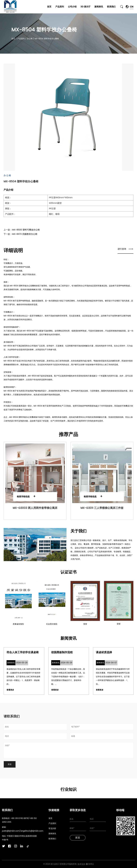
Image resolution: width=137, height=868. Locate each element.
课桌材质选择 (104, 652)
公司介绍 (72, 7)
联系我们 (111, 7)
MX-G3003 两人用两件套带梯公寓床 (35, 508)
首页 (49, 7)
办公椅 (30, 39)
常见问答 (52, 829)
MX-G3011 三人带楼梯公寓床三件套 (102, 508)
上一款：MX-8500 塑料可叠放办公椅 (22, 230)
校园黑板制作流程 (62, 652)
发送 (78, 838)
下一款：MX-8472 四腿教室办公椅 (20, 234)
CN (132, 7)
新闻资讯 (99, 7)
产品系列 (60, 7)
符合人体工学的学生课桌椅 (23, 652)
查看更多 (10, 690)
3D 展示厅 (85, 7)
